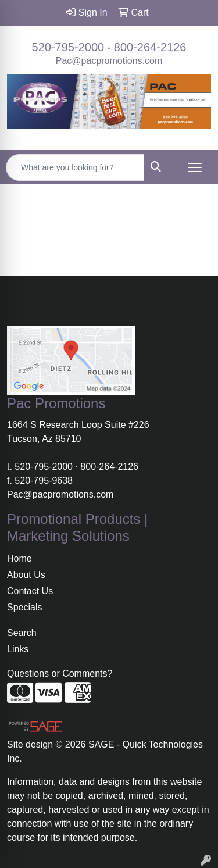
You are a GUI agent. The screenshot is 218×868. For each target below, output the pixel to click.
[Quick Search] (75, 167)
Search (22, 633)
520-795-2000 (68, 47)
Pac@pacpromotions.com (109, 61)
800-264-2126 (150, 47)
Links (18, 649)
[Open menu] (195, 167)
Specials (24, 607)
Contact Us (30, 591)
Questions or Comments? (60, 674)
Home (19, 558)
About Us (26, 575)
